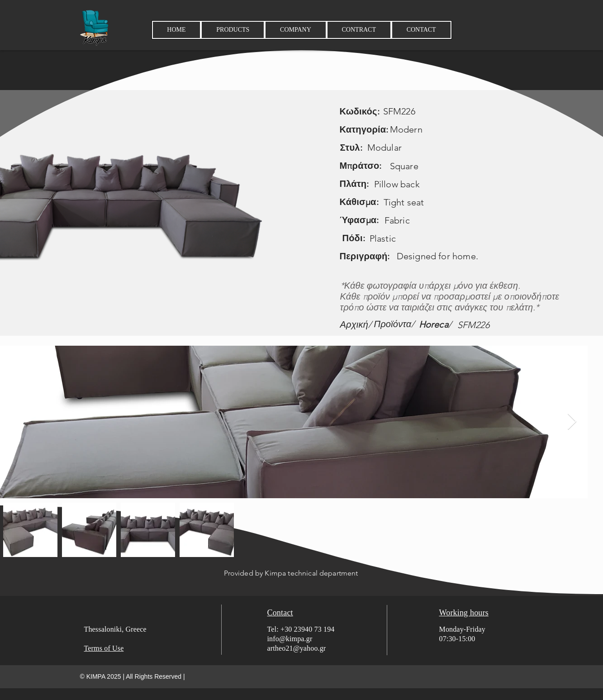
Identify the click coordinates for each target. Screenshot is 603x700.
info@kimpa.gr (290, 639)
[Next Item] (572, 422)
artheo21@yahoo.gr (297, 648)
